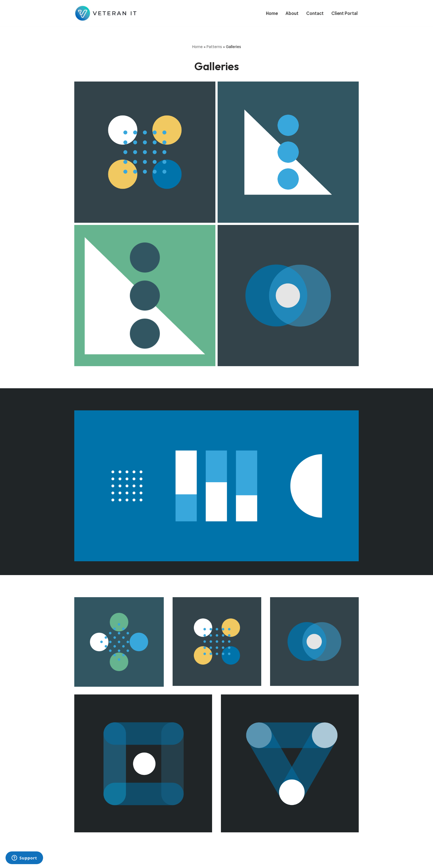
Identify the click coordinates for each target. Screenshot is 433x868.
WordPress (123, 861)
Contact (315, 13)
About (292, 13)
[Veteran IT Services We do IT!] (107, 13)
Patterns (214, 47)
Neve (80, 861)
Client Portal (344, 13)
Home (272, 13)
